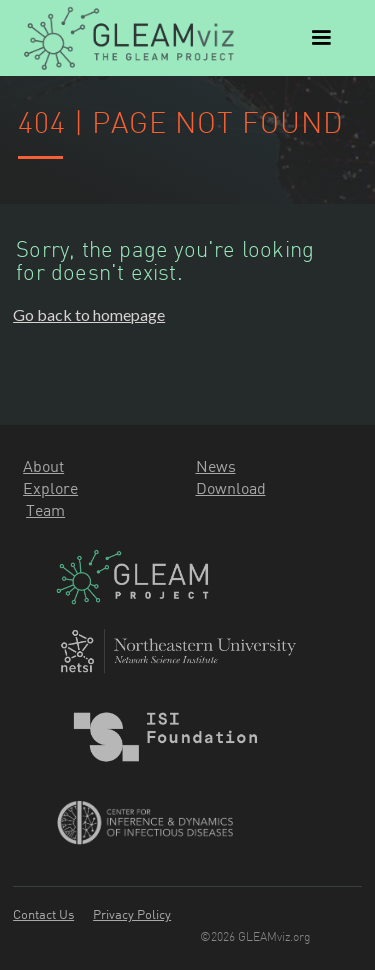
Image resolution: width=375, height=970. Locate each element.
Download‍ (231, 488)
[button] (321, 38)
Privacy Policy (132, 914)
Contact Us (43, 914)
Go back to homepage (89, 314)
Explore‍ (50, 488)
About (43, 466)
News (216, 466)
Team (45, 510)
